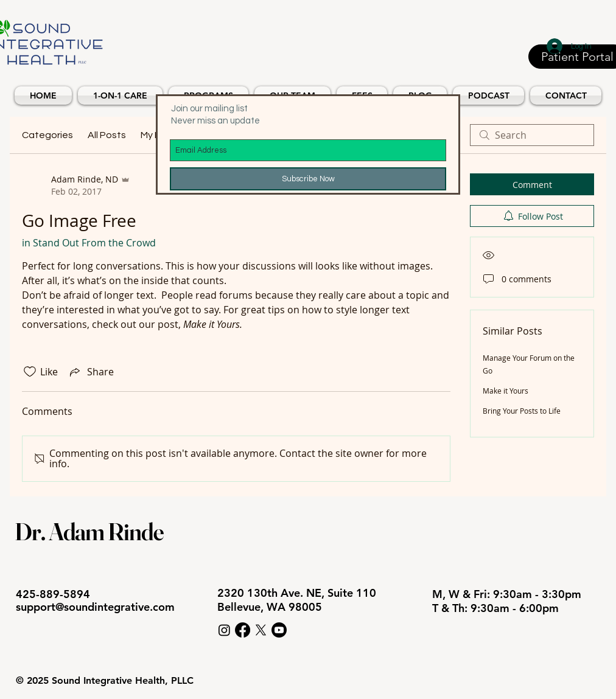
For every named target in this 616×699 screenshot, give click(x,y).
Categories (47, 135)
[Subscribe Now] (308, 179)
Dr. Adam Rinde (89, 531)
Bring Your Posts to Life (522, 411)
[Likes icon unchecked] (30, 372)
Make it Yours (506, 391)
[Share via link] (91, 372)
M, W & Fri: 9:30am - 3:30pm (508, 594)
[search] (532, 135)
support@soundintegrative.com (95, 607)
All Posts (107, 135)
